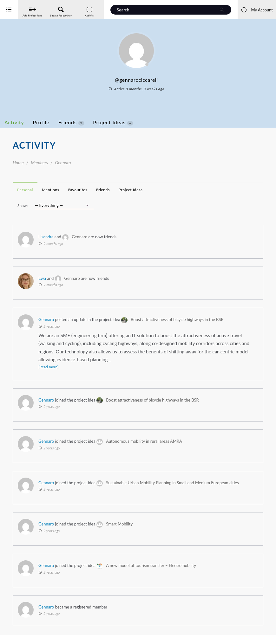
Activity (40, 122)
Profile (67, 122)
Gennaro (105, 237)
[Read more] (74, 367)
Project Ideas (138, 122)
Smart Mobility (145, 533)
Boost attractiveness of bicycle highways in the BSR (203, 319)
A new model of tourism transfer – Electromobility (176, 575)
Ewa (68, 278)
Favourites (103, 190)
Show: (48, 206)
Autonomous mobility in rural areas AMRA (169, 441)
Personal (50, 190)
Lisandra (71, 237)
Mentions (76, 190)
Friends (97, 122)
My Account (257, 10)
